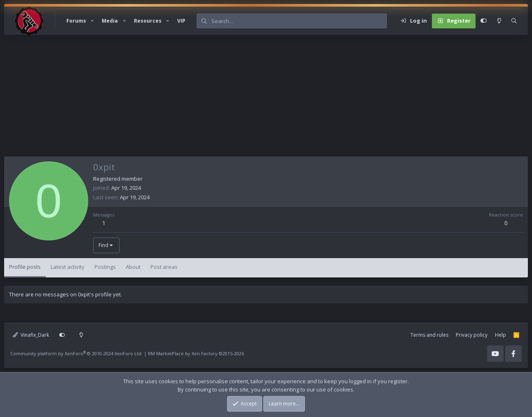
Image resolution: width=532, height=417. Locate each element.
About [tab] (133, 267)
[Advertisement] (251, 99)
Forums (76, 21)
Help (500, 335)
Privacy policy (472, 335)
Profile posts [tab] (25, 267)
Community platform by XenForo (76, 353)
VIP (181, 21)
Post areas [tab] (164, 267)
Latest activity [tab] (68, 267)
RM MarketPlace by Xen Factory (196, 353)
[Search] (299, 21)
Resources (148, 21)
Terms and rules (429, 335)
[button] (92, 21)
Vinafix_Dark (31, 335)
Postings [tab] (105, 267)
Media (110, 21)
